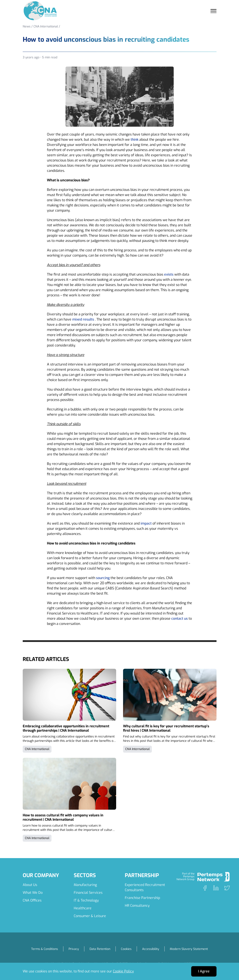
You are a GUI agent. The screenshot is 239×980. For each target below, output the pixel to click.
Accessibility (151, 949)
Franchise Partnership (142, 898)
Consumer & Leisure (90, 916)
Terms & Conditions (45, 949)
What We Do (33, 893)
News (27, 26)
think (135, 140)
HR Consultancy (137, 906)
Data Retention (100, 949)
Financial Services (88, 893)
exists (169, 274)
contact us (180, 618)
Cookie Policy (123, 971)
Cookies (126, 949)
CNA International (46, 26)
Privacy (74, 949)
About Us (30, 885)
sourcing (103, 578)
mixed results (83, 319)
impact (146, 523)
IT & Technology (86, 900)
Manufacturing (85, 885)
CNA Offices (32, 900)
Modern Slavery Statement (189, 949)
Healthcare (83, 908)
